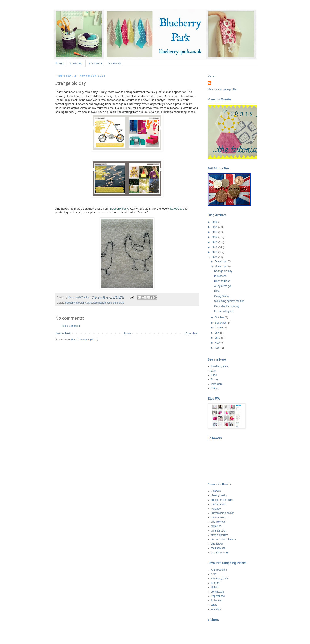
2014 (215, 227)
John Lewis (217, 592)
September (222, 323)
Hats (217, 291)
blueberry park (73, 303)
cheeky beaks (219, 495)
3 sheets (216, 491)
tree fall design (219, 553)
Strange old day (223, 271)
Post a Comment (70, 326)
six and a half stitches (223, 539)
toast (214, 605)
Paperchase (218, 596)
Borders (215, 583)
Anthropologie (219, 570)
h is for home (218, 504)
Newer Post (63, 333)
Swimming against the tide (229, 301)
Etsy (213, 371)
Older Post (191, 333)
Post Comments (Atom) (84, 340)
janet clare (87, 303)
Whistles (216, 609)
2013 (215, 232)
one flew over (219, 522)
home (60, 63)
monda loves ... (220, 517)
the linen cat (218, 548)
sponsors (114, 63)
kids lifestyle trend (103, 303)
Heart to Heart (222, 281)
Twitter (215, 388)
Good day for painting (227, 306)
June (218, 338)
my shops (95, 63)
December (221, 262)
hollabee (216, 509)
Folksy (215, 379)
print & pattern (219, 531)
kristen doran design (223, 513)
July (218, 333)
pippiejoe (216, 526)
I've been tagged (224, 311)
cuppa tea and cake (222, 500)
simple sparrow (220, 535)
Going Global (222, 296)
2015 (215, 222)
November (221, 267)
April (218, 348)
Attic (213, 574)
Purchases (220, 276)
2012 (215, 237)
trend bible (118, 303)
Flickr (214, 375)
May (218, 343)
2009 (215, 252)
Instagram (217, 384)
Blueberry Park (219, 366)
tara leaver (217, 544)
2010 (215, 247)
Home (128, 333)
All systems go (222, 286)
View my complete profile (222, 89)
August (219, 328)
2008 (215, 257)
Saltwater (216, 601)
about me (76, 63)
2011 (215, 242)
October (220, 317)
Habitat (215, 587)
